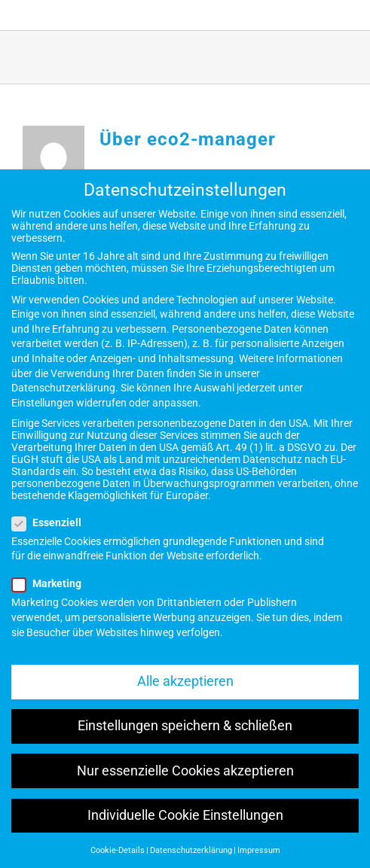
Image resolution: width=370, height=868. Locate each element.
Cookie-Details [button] (118, 850)
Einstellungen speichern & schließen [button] (185, 726)
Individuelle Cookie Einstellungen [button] (185, 815)
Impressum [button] (259, 850)
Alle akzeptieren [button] (185, 681)
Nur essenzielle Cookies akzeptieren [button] (185, 771)
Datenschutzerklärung (63, 388)
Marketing (53, 583)
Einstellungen (43, 403)
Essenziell (53, 522)
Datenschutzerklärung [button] (191, 850)
